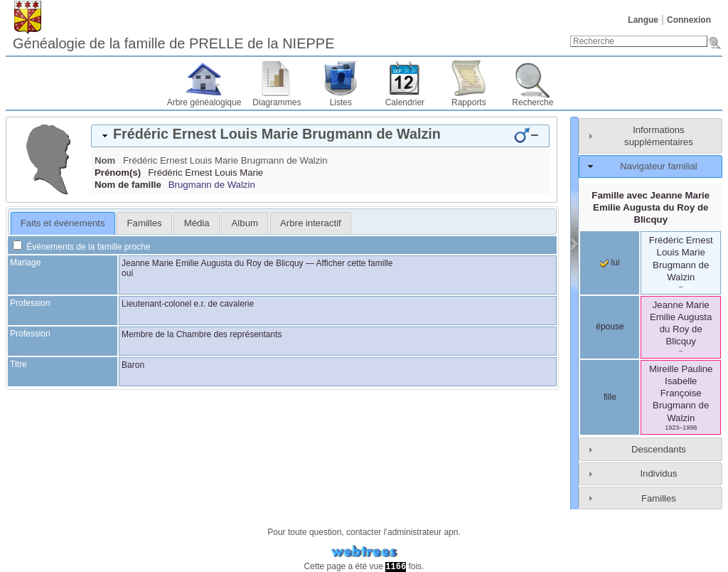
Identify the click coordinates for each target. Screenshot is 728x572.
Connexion (689, 20)
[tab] (320, 136)
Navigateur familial (658, 166)
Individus (658, 473)
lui (610, 263)
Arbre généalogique (204, 102)
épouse (610, 327)
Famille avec (651, 207)
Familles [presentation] (145, 223)
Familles (659, 498)
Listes (341, 102)
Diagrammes (277, 102)
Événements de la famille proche (81, 247)
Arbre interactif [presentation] (311, 223)
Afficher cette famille (355, 263)
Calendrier (405, 102)
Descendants (659, 449)
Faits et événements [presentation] (63, 223)
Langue (643, 20)
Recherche (532, 102)
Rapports (469, 102)
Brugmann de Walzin (212, 185)
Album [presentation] (245, 223)
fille (610, 397)
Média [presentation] (197, 223)
